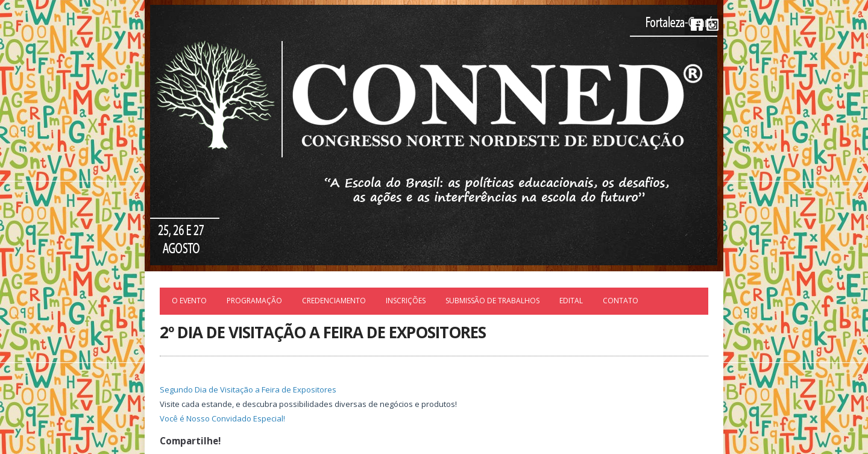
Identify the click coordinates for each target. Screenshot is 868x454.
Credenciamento (334, 301)
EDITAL (571, 301)
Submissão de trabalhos (492, 301)
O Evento (189, 301)
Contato (621, 301)
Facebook (697, 25)
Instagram (712, 25)
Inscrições (406, 301)
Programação (254, 301)
